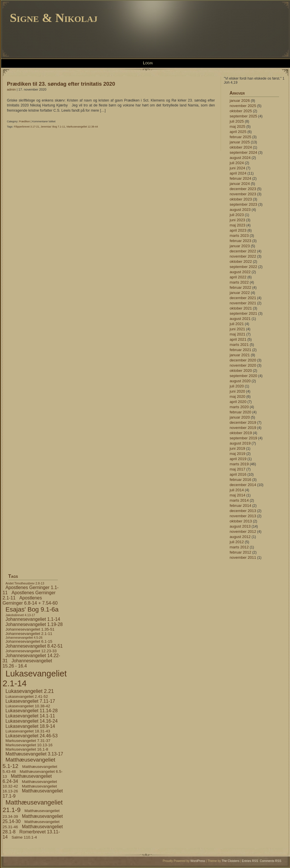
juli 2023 (237, 215)
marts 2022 (239, 282)
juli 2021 (237, 324)
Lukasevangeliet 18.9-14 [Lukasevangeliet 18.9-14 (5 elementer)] (30, 726)
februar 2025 (240, 137)
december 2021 (243, 298)
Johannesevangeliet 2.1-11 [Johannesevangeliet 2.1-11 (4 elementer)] (29, 634)
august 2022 (240, 272)
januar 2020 (240, 417)
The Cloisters (230, 861)
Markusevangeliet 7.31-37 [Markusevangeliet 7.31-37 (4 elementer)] (28, 741)
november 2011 (243, 557)
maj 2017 (237, 469)
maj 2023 (237, 225)
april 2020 (238, 402)
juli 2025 (237, 121)
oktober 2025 (241, 111)
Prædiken (25, 121)
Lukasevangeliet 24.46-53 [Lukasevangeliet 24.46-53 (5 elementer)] (31, 736)
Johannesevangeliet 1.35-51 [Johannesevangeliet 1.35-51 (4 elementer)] (30, 629)
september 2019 (243, 438)
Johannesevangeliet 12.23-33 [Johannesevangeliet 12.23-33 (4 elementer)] (31, 651)
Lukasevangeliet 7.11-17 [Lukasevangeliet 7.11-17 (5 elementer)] (30, 701)
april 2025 (238, 132)
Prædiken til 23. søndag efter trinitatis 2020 (61, 84)
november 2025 (243, 106)
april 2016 (238, 474)
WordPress (198, 861)
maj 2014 (237, 495)
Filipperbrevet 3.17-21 (27, 127)
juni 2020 (237, 391)
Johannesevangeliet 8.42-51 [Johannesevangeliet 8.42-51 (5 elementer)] (34, 646)
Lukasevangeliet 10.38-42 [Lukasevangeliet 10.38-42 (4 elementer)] (28, 706)
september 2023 (243, 204)
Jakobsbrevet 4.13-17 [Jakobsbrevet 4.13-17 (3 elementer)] (20, 615)
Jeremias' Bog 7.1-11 (53, 127)
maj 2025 (237, 126)
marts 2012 (239, 547)
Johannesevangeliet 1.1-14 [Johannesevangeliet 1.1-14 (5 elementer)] (33, 619)
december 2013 (243, 511)
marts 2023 (239, 236)
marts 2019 (239, 464)
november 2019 (243, 428)
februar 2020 (240, 412)
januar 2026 (240, 101)
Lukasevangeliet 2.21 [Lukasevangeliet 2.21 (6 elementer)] (30, 691)
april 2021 (238, 339)
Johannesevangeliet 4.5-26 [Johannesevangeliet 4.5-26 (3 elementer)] (24, 638)
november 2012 (243, 532)
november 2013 (243, 516)
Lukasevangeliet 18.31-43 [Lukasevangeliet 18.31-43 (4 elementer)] (28, 731)
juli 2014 (237, 490)
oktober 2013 (241, 521)
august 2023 (240, 210)
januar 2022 (240, 293)
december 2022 (243, 251)
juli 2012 (237, 542)
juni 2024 (237, 168)
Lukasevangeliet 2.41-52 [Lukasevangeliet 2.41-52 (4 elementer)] (27, 697)
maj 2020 (237, 396)
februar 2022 (240, 287)
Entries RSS (250, 861)
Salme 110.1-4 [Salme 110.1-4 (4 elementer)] (24, 837)
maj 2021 (237, 334)
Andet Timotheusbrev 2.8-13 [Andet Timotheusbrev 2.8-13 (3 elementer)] (25, 583)
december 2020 (243, 360)
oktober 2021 (241, 308)
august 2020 (240, 381)
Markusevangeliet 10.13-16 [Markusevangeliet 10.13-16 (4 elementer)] (29, 745)
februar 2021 (240, 350)
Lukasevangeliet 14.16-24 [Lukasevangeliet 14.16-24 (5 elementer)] (31, 721)
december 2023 (243, 189)
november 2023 (243, 194)
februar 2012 (240, 552)
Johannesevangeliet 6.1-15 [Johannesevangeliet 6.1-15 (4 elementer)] (29, 641)
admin (11, 89)
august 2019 (240, 443)
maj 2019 (237, 454)
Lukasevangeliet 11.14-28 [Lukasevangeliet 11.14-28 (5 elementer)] (31, 711)
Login (148, 63)
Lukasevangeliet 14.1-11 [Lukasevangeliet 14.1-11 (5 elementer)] (30, 716)
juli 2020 (237, 386)
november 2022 (243, 256)
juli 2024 (237, 163)
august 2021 (240, 319)
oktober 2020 (241, 371)
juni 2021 (237, 329)
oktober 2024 (241, 147)
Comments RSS (271, 861)
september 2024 (243, 152)
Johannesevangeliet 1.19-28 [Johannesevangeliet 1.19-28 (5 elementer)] (34, 624)
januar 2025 (240, 142)
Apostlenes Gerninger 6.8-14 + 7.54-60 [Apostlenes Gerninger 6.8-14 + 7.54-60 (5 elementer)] (30, 600)
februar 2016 (240, 480)
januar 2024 (240, 184)
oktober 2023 (241, 199)
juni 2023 (237, 220)
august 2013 (240, 526)
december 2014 (243, 485)
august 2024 (240, 158)
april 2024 (238, 173)
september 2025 (243, 116)
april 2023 (238, 230)
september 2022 (243, 267)
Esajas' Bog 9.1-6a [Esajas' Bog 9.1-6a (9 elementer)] (32, 609)
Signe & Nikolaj (54, 18)
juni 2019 (237, 448)
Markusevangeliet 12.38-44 (82, 127)
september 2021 (243, 313)
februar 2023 (240, 241)
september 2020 (243, 376)
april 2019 (238, 459)
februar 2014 (240, 506)
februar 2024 (240, 178)
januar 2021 (240, 355)
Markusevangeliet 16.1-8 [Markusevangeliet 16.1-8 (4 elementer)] (27, 749)
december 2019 (243, 422)
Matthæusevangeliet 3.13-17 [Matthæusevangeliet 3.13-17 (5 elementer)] (34, 754)
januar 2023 (240, 246)
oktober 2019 (241, 433)
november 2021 (243, 303)
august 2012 (240, 537)
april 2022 (238, 277)
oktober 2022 (241, 261)
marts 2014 (239, 500)
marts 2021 (239, 345)
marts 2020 (239, 407)
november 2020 (243, 365)
